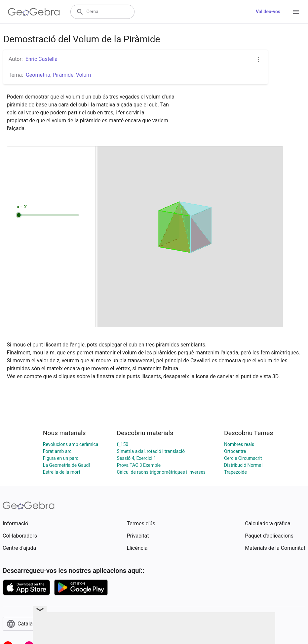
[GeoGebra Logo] (34, 12)
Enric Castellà (41, 59)
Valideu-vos (268, 12)
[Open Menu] (296, 12)
